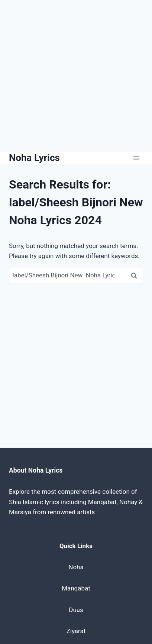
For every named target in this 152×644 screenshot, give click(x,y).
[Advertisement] (76, 76)
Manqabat (76, 588)
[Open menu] (136, 158)
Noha (76, 567)
